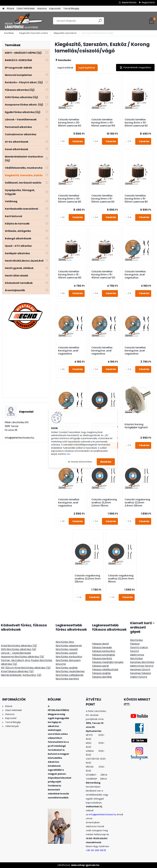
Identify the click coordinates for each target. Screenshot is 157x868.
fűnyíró (135, 651)
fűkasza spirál (100, 666)
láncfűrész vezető (66, 653)
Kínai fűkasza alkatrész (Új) (17, 671)
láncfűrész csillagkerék (70, 675)
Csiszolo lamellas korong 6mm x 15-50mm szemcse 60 (103, 199)
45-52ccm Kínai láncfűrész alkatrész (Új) (26, 668)
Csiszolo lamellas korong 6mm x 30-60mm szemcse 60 (136, 123)
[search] (100, 22)
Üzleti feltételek (26, 9)
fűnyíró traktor (139, 647)
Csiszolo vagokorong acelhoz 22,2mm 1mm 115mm (121, 579)
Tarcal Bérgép (71, 9)
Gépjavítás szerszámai (65, 33)
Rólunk (11, 9)
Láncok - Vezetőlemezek (16, 653)
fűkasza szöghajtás (104, 655)
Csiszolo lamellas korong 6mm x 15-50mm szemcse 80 (136, 199)
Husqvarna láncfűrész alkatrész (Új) (22, 657)
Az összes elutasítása (80, 462)
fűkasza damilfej (102, 677)
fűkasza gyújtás (101, 673)
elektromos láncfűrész (137, 657)
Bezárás (106, 462)
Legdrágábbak (87, 68)
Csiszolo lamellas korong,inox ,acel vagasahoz (135, 275)
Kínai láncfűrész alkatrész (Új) (19, 646)
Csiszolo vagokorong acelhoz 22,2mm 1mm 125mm (88, 579)
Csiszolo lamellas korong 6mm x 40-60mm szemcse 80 (70, 199)
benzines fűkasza (141, 673)
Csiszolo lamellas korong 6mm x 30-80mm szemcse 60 (70, 123)
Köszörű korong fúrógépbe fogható (136, 426)
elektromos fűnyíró (142, 666)
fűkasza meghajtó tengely (108, 662)
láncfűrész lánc (65, 642)
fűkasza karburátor (104, 651)
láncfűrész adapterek (69, 646)
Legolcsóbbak (65, 68)
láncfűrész (137, 640)
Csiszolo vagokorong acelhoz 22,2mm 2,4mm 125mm (137, 503)
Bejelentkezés (129, 2)
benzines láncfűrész (142, 662)
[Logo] (23, 21)
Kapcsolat (55, 9)
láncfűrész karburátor (69, 657)
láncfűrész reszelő (67, 649)
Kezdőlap (9, 33)
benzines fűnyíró (140, 670)
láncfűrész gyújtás (67, 668)
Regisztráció (148, 2)
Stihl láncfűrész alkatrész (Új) (19, 649)
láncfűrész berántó (67, 679)
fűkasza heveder (102, 647)
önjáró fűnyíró (139, 677)
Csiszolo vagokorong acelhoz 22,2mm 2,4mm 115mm (104, 503)
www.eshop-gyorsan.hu (85, 865)
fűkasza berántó (102, 658)
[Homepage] (3, 9)
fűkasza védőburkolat (105, 670)
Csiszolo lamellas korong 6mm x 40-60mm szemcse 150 (103, 123)
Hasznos (42, 9)
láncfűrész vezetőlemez (70, 671)
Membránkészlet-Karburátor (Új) (21, 675)
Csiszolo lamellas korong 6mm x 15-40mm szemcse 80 (70, 275)
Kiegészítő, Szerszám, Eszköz (34, 33)
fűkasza (135, 644)
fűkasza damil (100, 644)
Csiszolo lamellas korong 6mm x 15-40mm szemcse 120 (103, 275)
